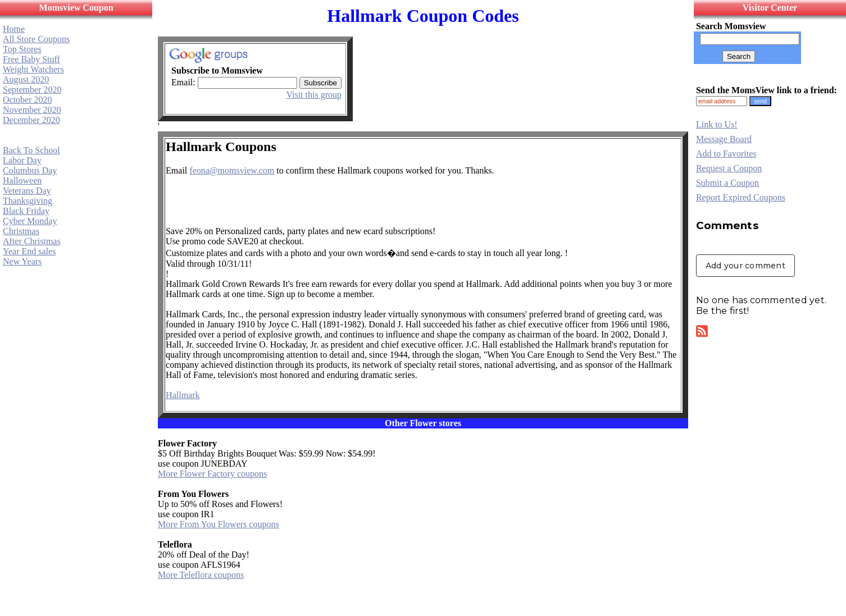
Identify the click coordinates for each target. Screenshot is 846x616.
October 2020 (28, 100)
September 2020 (32, 90)
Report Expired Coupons (741, 197)
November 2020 (32, 110)
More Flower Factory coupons (212, 474)
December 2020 (31, 120)
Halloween (22, 181)
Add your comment (745, 266)
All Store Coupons (36, 39)
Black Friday (26, 211)
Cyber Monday (30, 221)
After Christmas (32, 241)
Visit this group (314, 95)
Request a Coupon (729, 168)
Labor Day (22, 160)
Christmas (21, 231)
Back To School (31, 150)
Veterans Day (27, 191)
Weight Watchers (33, 69)
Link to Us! (717, 124)
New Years (22, 261)
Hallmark (183, 395)
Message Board (724, 139)
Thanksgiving (28, 201)
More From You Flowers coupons (219, 524)
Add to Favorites (726, 154)
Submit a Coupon (727, 183)
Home (14, 29)
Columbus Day (30, 170)
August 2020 (26, 79)
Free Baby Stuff (31, 59)
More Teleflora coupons (201, 575)
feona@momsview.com (232, 170)
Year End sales (29, 251)
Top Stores (22, 49)
